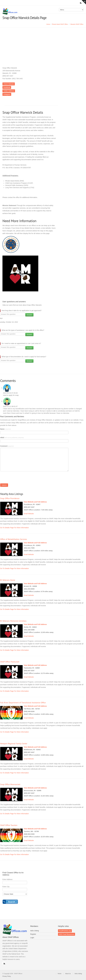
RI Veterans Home (8, 580)
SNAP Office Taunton (9, 825)
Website (31, 514)
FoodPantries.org (65, 931)
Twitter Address (9, 91)
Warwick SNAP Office (77, 24)
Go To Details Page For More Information (15, 528)
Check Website (9, 84)
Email (26, 514)
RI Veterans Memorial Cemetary (13, 621)
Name (5, 429)
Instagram (7, 94)
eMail (12, 438)
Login (32, 938)
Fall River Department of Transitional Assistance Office (23, 703)
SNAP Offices (22, 11)
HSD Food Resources (67, 934)
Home (48, 24)
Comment (7, 446)
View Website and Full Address (35, 502)
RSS (4, 963)
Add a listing (34, 931)
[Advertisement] (43, 44)
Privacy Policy (7, 976)
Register (33, 934)
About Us (68, 974)
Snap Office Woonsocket (10, 784)
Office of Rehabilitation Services (14, 539)
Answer (29, 315)
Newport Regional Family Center (14, 744)
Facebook (7, 87)
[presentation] (17, 478)
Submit (4, 485)
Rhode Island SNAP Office (60, 24)
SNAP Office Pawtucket (10, 662)
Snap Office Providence (10, 498)
